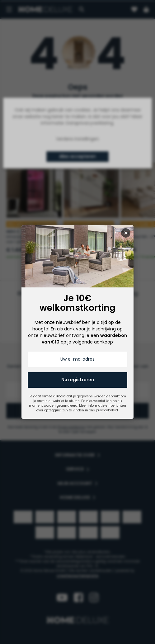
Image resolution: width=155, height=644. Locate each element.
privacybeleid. (107, 410)
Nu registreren (78, 380)
